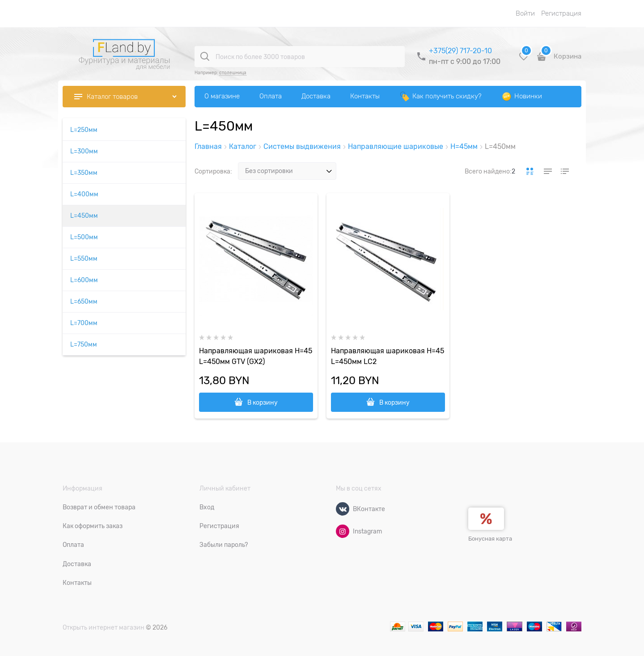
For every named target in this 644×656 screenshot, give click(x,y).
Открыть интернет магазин (104, 627)
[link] (530, 171)
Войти (525, 13)
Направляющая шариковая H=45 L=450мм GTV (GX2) (256, 356)
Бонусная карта (490, 539)
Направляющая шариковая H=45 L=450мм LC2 (388, 356)
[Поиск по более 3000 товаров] (205, 56)
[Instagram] (343, 531)
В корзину (263, 402)
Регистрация (561, 13)
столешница (233, 73)
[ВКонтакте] (343, 509)
